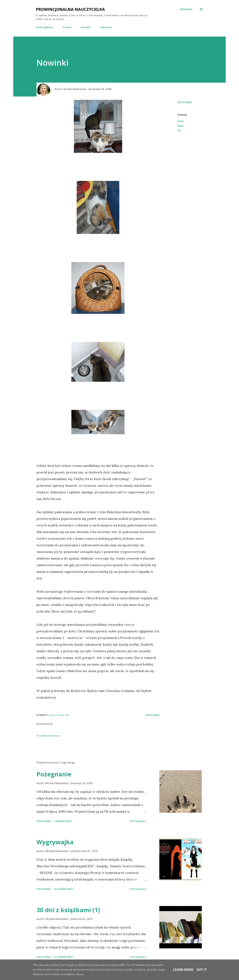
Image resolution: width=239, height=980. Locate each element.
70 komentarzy (63, 889)
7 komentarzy (63, 821)
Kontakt (86, 27)
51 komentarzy (63, 957)
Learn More (183, 970)
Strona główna (44, 27)
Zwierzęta (106, 27)
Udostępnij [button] (185, 102)
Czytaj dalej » (138, 821)
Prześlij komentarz (49, 735)
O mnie (67, 27)
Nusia (181, 126)
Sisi (179, 130)
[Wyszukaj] (186, 9)
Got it (202, 970)
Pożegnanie (54, 774)
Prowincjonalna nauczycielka (70, 9)
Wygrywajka (55, 842)
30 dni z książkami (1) (68, 910)
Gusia (181, 121)
